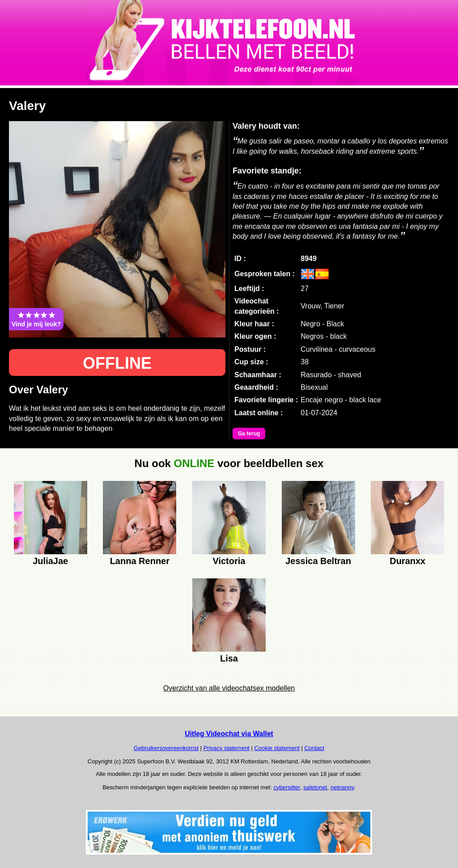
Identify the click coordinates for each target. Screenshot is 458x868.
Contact (314, 748)
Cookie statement (277, 748)
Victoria (229, 561)
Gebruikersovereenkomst (166, 748)
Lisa (229, 658)
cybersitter (286, 787)
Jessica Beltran (318, 561)
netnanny (342, 787)
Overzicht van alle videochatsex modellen (229, 688)
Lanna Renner (140, 561)
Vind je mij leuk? (36, 319)
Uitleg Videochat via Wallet (229, 734)
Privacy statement (227, 748)
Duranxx (407, 561)
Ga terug (249, 434)
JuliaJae (50, 561)
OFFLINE (117, 363)
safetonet (315, 787)
